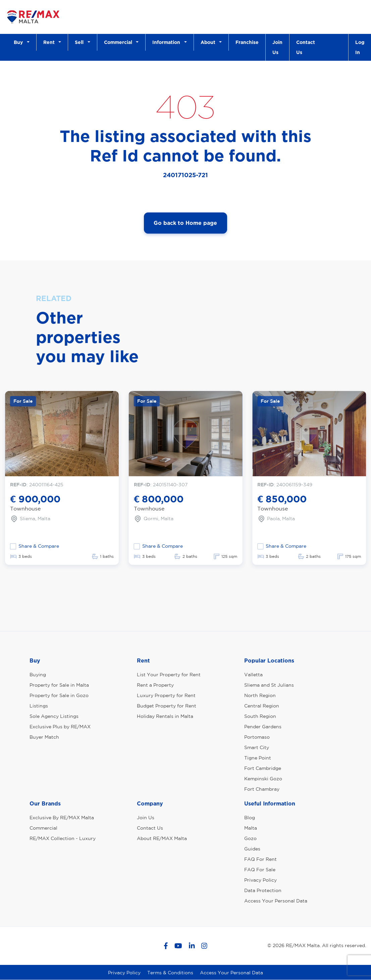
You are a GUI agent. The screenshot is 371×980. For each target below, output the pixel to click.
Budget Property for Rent (167, 706)
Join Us (277, 47)
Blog (250, 818)
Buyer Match (44, 737)
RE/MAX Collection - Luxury (63, 838)
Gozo (250, 838)
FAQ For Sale (260, 870)
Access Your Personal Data (276, 901)
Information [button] (168, 42)
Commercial (43, 828)
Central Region (262, 706)
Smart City (257, 747)
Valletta (253, 675)
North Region (260, 695)
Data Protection (263, 890)
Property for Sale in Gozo (59, 695)
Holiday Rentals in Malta (165, 716)
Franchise (247, 42)
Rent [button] (50, 42)
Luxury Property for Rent (166, 695)
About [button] (209, 42)
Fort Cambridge (263, 768)
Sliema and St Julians (269, 685)
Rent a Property (155, 685)
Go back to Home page (185, 223)
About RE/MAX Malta (162, 838)
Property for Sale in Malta (59, 685)
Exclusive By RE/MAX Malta (62, 818)
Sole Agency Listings (54, 716)
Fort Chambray (262, 789)
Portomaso (257, 737)
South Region (260, 716)
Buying (38, 675)
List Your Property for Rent (169, 675)
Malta (251, 828)
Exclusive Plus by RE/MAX (60, 727)
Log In (360, 47)
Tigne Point (258, 758)
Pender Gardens (263, 727)
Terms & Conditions (170, 973)
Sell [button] (81, 42)
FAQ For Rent (260, 859)
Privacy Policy (260, 880)
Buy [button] (20, 42)
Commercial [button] (119, 42)
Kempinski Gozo (263, 779)
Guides (252, 849)
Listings (39, 706)
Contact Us (306, 47)
